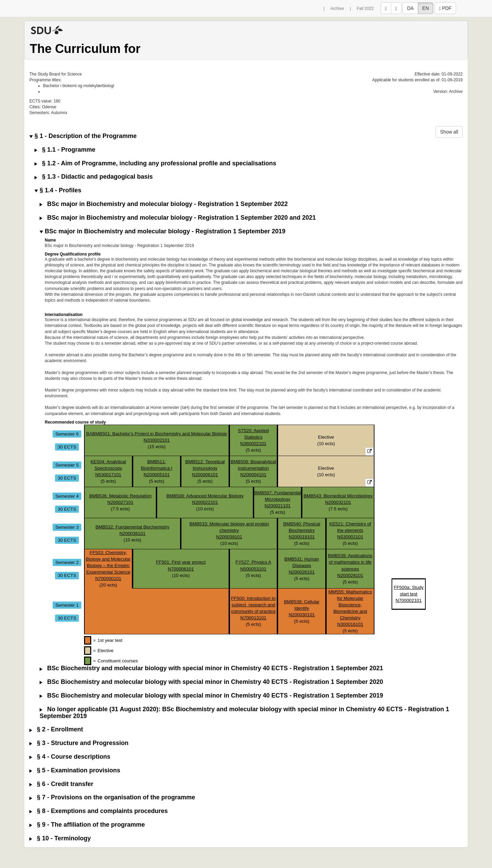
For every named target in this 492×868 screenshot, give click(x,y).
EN (426, 8)
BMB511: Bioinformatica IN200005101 (156, 468)
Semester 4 (67, 496)
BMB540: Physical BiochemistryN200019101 (302, 530)
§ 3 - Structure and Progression (79, 743)
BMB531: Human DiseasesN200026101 (302, 566)
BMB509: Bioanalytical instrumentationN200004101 (253, 468)
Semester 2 (67, 562)
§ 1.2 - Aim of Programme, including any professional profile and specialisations (155, 163)
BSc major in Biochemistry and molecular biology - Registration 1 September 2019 (162, 231)
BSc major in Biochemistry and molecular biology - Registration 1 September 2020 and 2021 (178, 218)
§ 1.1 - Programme (65, 150)
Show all (449, 132)
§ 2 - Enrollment (56, 729)
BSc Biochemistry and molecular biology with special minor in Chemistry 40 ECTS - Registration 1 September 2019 (211, 696)
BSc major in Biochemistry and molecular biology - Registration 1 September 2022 (164, 204)
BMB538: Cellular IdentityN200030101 (302, 608)
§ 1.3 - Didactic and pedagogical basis (94, 177)
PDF (445, 8)
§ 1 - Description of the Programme (83, 136)
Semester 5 (67, 465)
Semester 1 (67, 605)
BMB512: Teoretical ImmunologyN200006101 (205, 468)
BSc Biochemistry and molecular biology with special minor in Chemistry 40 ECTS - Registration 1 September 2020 (211, 682)
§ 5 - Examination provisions (75, 770)
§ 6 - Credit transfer (61, 784)
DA (410, 8)
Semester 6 (67, 434)
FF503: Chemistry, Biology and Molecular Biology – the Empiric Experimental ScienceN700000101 (108, 566)
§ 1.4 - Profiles (58, 190)
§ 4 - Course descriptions (70, 757)
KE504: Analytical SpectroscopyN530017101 (108, 468)
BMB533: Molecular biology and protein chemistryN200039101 (229, 530)
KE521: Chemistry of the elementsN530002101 (350, 530)
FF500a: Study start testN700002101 (408, 594)
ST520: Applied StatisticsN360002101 (253, 437)
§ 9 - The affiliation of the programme (87, 825)
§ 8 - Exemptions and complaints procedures (99, 811)
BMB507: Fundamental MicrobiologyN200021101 (277, 499)
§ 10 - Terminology (60, 838)
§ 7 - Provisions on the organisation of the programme (112, 797)
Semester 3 (67, 527)
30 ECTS (67, 447)
